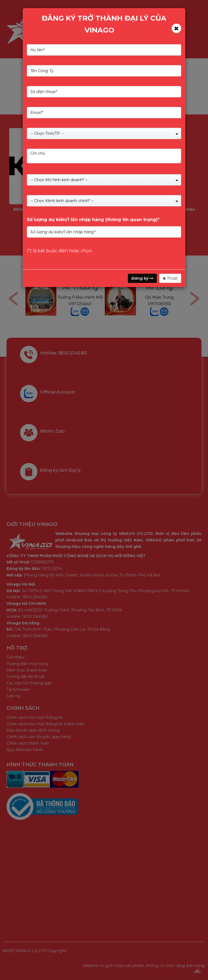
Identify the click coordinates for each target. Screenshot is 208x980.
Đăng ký (142, 278)
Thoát (170, 278)
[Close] (176, 28)
